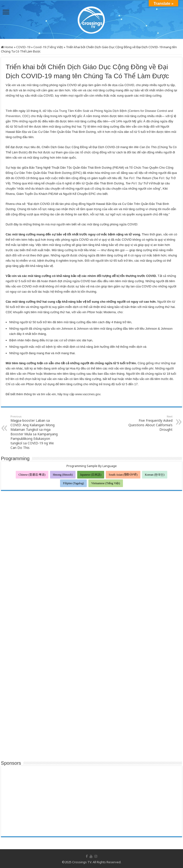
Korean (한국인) (155, 475)
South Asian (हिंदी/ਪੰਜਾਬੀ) (123, 475)
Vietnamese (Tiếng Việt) (106, 483)
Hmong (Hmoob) (63, 475)
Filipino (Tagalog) (73, 483)
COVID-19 (23, 47)
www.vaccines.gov (88, 394)
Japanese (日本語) (91, 475)
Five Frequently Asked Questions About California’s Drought (148, 423)
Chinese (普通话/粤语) (32, 475)
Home (7, 47)
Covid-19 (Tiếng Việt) (48, 47)
